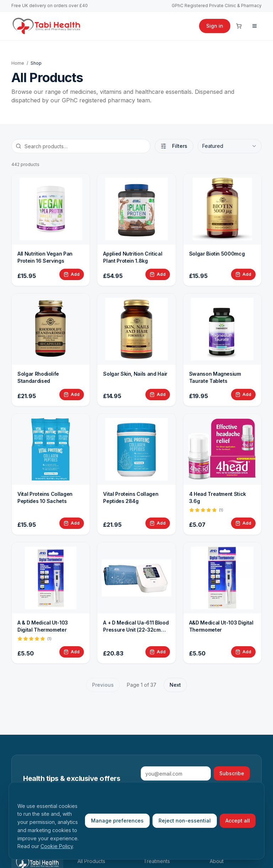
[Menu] (255, 26)
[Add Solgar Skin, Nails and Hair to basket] (158, 395)
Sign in (215, 26)
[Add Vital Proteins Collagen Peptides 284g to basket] (158, 523)
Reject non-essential (185, 821)
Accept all (238, 821)
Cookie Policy (57, 846)
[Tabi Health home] (47, 26)
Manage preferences (117, 821)
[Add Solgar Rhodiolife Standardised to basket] (72, 395)
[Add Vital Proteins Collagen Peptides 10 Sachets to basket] (72, 523)
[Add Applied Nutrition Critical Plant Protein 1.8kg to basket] (158, 274)
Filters (174, 146)
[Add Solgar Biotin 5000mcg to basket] (243, 274)
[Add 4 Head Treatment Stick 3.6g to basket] (243, 523)
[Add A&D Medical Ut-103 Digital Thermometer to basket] (243, 652)
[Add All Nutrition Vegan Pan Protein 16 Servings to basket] (72, 274)
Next (175, 685)
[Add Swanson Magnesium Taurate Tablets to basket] (243, 395)
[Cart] (239, 26)
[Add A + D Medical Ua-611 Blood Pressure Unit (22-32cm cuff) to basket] (158, 652)
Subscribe (232, 773)
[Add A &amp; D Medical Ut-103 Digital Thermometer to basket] (72, 652)
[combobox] (230, 146)
